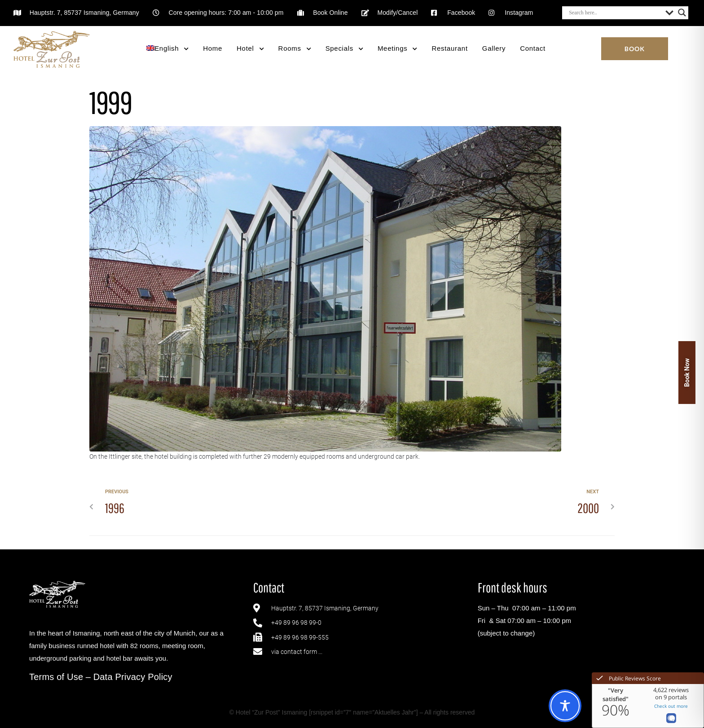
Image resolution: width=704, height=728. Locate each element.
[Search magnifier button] (682, 13)
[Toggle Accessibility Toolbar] (565, 706)
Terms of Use (56, 677)
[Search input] (615, 13)
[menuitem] (167, 49)
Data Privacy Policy (133, 677)
